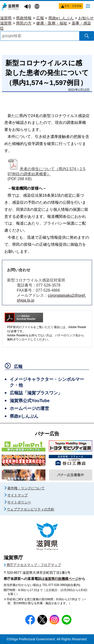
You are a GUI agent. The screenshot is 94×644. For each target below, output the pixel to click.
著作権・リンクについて (26, 488)
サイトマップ (17, 495)
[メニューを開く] (88, 6)
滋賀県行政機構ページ (61, 579)
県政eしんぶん (61, 18)
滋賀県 (6, 18)
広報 (40, 18)
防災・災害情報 (73, 6)
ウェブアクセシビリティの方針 (31, 509)
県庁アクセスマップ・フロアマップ (34, 565)
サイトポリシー (19, 502)
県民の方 (24, 23)
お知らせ (86, 18)
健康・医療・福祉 (52, 23)
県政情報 (24, 18)
